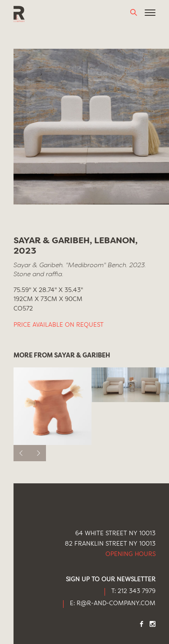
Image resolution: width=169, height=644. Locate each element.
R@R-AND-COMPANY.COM (116, 604)
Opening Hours (130, 554)
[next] (38, 453)
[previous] (22, 453)
